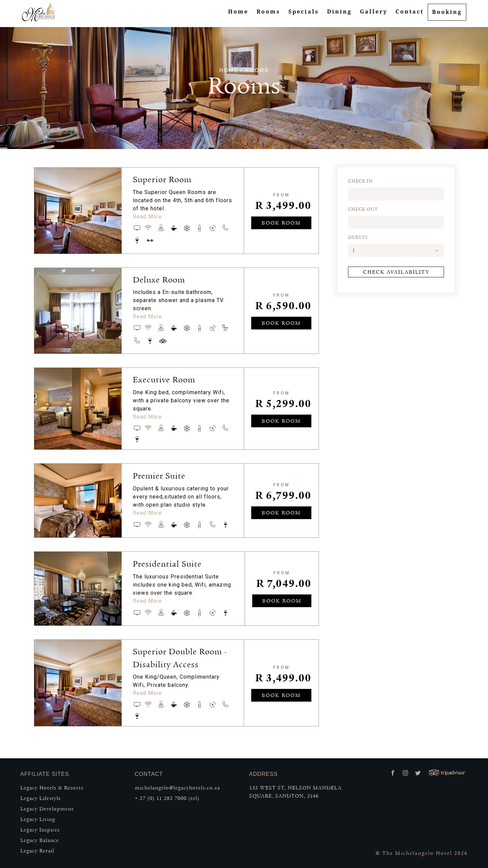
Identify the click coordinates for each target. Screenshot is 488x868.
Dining (339, 15)
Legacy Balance (40, 840)
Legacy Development (47, 809)
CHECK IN (360, 181)
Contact (410, 15)
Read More (147, 217)
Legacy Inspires (40, 830)
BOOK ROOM (281, 223)
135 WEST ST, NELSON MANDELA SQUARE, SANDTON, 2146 (295, 792)
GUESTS (358, 237)
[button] (396, 250)
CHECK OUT (363, 209)
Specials (304, 15)
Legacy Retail (37, 851)
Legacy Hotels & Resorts (52, 788)
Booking (447, 15)
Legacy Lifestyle (41, 798)
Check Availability (396, 272)
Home (238, 15)
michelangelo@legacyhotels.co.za (177, 788)
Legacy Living (38, 819)
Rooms (268, 15)
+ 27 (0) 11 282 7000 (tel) (167, 798)
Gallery (374, 15)
